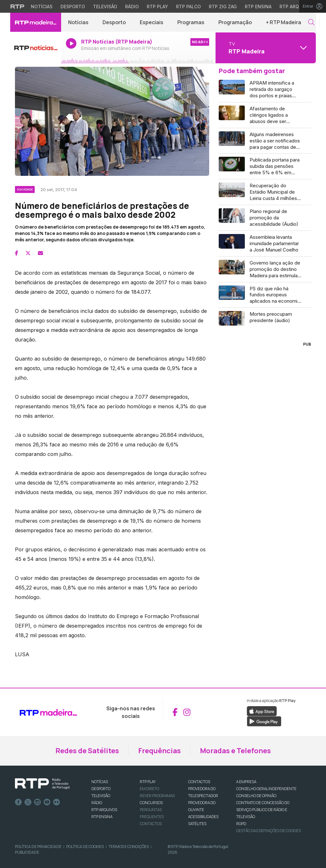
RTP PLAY (148, 782)
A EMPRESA (246, 782)
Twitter (28, 802)
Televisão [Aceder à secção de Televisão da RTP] (105, 7)
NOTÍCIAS (100, 782)
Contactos (151, 824)
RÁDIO (97, 803)
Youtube (47, 802)
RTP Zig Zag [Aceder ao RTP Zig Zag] (223, 7)
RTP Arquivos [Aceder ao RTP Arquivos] (296, 7)
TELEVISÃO (101, 796)
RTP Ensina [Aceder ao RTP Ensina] (258, 7)
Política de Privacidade (38, 847)
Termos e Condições (129, 847)
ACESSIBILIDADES (203, 817)
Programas (191, 22)
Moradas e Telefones (235, 751)
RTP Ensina (102, 817)
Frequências (159, 751)
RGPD (241, 824)
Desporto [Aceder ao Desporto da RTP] (73, 7)
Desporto (114, 22)
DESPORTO (101, 789)
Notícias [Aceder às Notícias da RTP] (42, 7)
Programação (235, 22)
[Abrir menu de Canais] (265, 48)
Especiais (152, 22)
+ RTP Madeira (283, 22)
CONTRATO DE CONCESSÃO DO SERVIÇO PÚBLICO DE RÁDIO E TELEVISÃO (263, 810)
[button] (311, 22)
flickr (57, 802)
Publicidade (27, 852)
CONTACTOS (199, 782)
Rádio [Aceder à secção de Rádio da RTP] (132, 7)
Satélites (197, 824)
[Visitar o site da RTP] (18, 6)
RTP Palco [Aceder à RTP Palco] (188, 7)
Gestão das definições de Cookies (269, 831)
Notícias (78, 22)
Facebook (18, 802)
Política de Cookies (85, 847)
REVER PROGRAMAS (157, 796)
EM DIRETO (149, 789)
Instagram (38, 802)
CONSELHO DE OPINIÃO (256, 796)
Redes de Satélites (87, 751)
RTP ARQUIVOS (104, 810)
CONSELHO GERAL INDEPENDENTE (266, 789)
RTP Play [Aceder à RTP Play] (157, 7)
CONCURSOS (151, 803)
